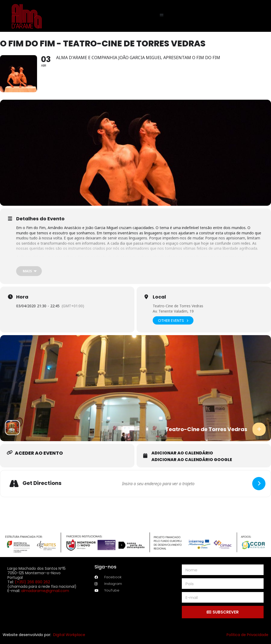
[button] (162, 15)
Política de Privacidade (247, 635)
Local (159, 297)
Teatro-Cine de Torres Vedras (178, 306)
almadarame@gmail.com (45, 591)
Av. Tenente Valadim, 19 (173, 311)
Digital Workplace (69, 635)
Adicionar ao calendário (182, 453)
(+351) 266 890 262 (32, 582)
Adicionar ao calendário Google (192, 460)
